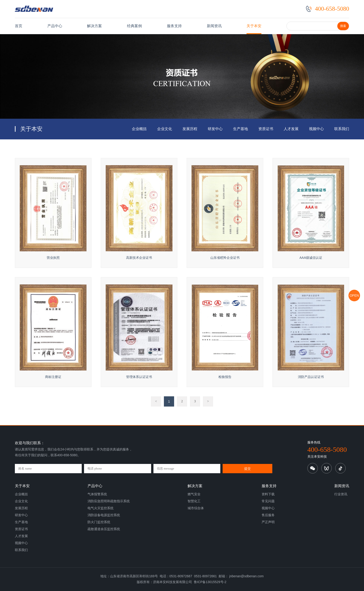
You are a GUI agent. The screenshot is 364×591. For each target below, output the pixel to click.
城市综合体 (196, 508)
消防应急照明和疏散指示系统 (109, 501)
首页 (19, 26)
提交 (247, 469)
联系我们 (342, 129)
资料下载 (268, 494)
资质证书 (266, 129)
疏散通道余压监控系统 (104, 529)
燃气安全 (194, 494)
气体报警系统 (97, 494)
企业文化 (165, 129)
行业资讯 (341, 494)
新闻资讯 (214, 26)
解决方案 (94, 26)
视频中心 (316, 129)
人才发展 (291, 129)
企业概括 (139, 129)
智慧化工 (194, 501)
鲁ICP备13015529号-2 (210, 582)
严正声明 (268, 522)
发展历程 (190, 129)
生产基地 (240, 129)
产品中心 (55, 26)
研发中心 (215, 129)
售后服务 (268, 515)
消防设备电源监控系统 (104, 515)
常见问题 (268, 501)
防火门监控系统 (99, 522)
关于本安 (254, 26)
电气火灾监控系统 (101, 508)
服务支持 (174, 26)
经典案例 (134, 26)
